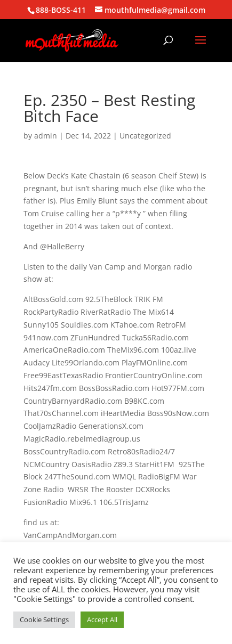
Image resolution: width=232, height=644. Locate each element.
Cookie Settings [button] (44, 619)
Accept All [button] (102, 619)
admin (46, 136)
